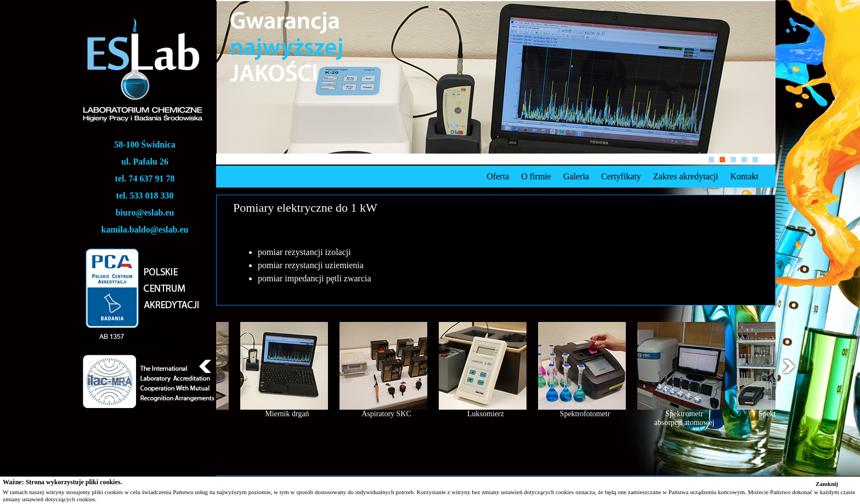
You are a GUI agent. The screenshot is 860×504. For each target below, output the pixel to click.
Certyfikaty (621, 176)
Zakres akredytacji (686, 176)
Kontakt (744, 176)
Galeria (576, 176)
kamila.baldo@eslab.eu (145, 230)
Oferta (498, 176)
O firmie (536, 176)
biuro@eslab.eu (145, 213)
